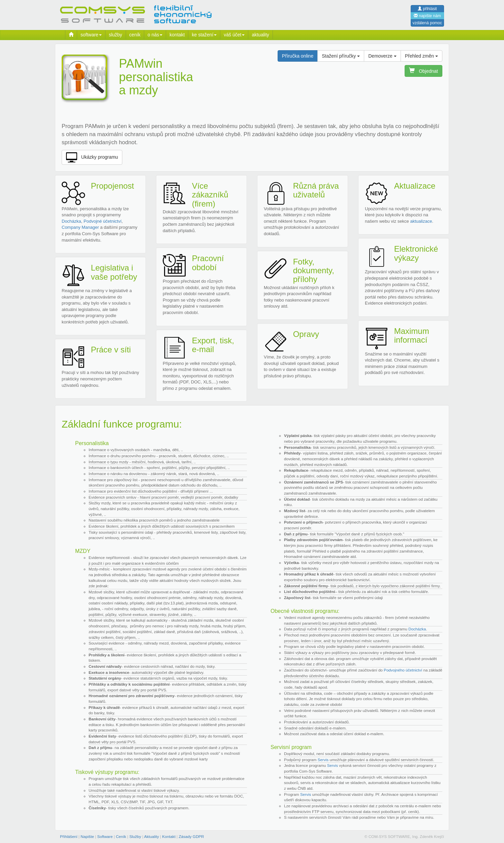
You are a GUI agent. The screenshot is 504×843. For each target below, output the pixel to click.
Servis (323, 760)
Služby (135, 836)
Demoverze (382, 56)
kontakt (177, 35)
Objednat (423, 71)
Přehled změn (421, 56)
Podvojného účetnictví (403, 670)
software (91, 35)
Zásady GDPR (191, 836)
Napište (87, 836)
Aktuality (152, 836)
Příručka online (298, 56)
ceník (135, 35)
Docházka (71, 221)
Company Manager (80, 227)
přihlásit (427, 9)
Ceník (121, 836)
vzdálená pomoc (427, 23)
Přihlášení (69, 836)
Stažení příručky (341, 56)
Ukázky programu (92, 157)
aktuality (260, 35)
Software (105, 836)
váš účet (234, 35)
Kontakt (169, 836)
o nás (155, 35)
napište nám (427, 16)
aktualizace (421, 221)
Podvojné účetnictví (103, 221)
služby (116, 35)
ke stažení (204, 35)
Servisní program (291, 747)
